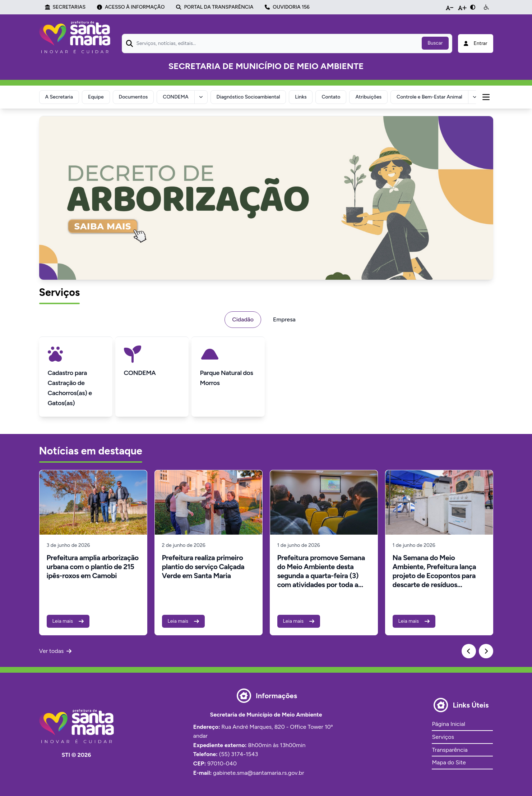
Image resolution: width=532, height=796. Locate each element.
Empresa (284, 319)
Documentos (133, 97)
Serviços (443, 737)
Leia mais (68, 621)
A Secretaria (59, 97)
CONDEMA (175, 97)
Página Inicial (448, 724)
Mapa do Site (449, 762)
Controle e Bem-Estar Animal (429, 97)
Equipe (96, 97)
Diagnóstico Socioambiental (248, 97)
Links (301, 97)
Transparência (450, 750)
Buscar (435, 43)
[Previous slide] (469, 651)
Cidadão (243, 319)
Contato (331, 97)
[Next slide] (486, 651)
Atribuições (368, 97)
